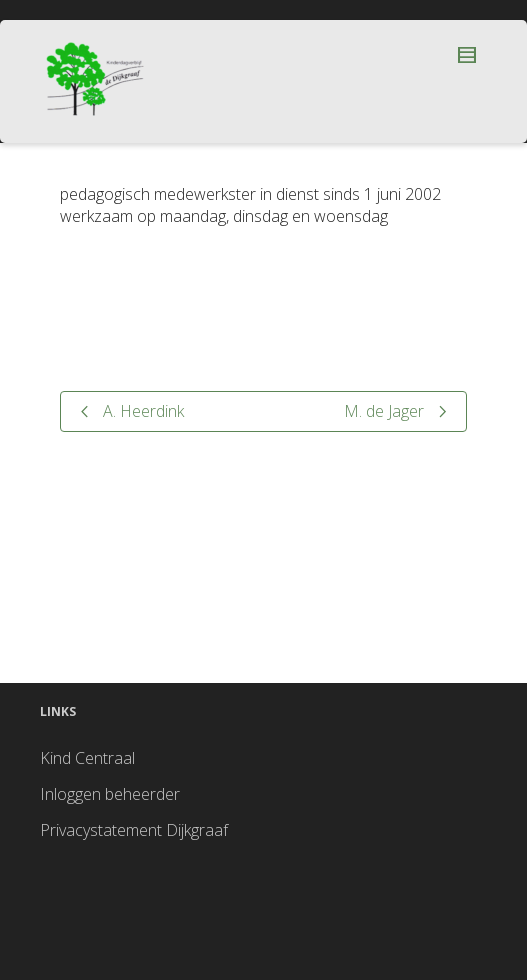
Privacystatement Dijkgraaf (134, 830)
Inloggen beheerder (110, 794)
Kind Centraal (87, 758)
